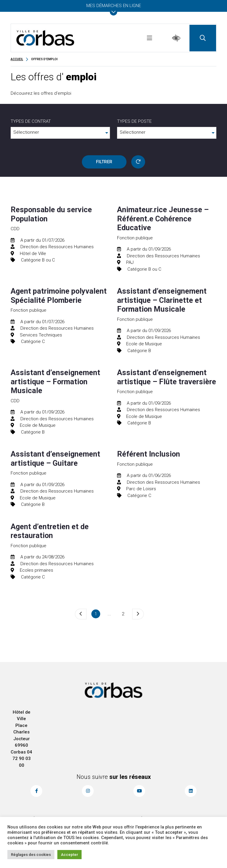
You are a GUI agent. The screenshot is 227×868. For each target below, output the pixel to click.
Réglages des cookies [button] (31, 855)
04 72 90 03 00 (22, 759)
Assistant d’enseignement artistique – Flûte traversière (167, 377)
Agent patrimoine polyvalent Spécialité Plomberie (59, 295)
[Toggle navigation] (150, 38)
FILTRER (104, 162)
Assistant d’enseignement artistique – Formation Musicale (55, 381)
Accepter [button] (69, 855)
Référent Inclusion (149, 454)
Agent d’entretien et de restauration (50, 531)
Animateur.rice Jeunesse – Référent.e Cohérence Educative (163, 219)
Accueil (17, 59)
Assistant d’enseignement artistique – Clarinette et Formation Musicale (162, 300)
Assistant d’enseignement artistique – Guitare (55, 458)
